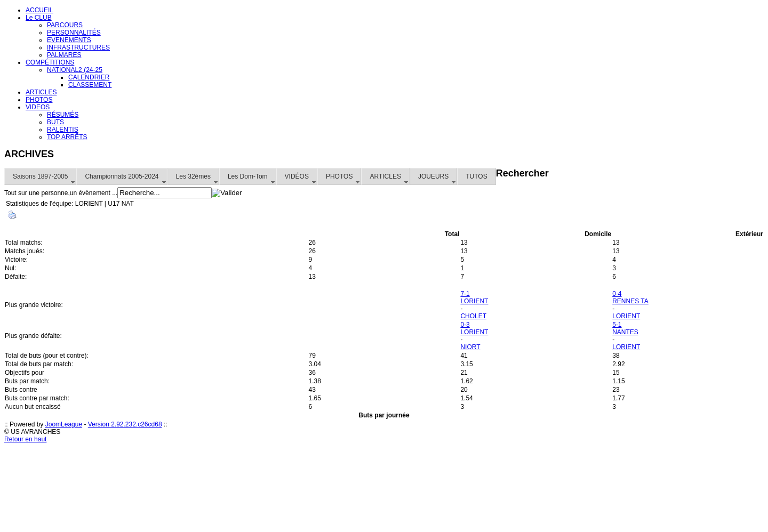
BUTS (55, 122)
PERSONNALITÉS (74, 33)
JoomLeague (64, 424)
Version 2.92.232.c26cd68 (125, 424)
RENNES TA (630, 301)
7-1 (465, 294)
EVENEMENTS (69, 40)
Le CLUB (39, 18)
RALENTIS (63, 130)
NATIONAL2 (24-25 (75, 70)
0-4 (617, 294)
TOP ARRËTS (67, 137)
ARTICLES (41, 92)
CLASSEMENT (90, 85)
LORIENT (474, 301)
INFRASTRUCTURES (78, 47)
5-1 (617, 325)
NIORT (470, 347)
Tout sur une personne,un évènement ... (61, 193)
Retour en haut (25, 439)
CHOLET (473, 316)
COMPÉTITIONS (50, 62)
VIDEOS (38, 107)
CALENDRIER (89, 77)
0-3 (465, 325)
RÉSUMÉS (63, 115)
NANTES (625, 332)
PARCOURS (65, 25)
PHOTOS (39, 100)
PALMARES (64, 55)
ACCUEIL (39, 10)
